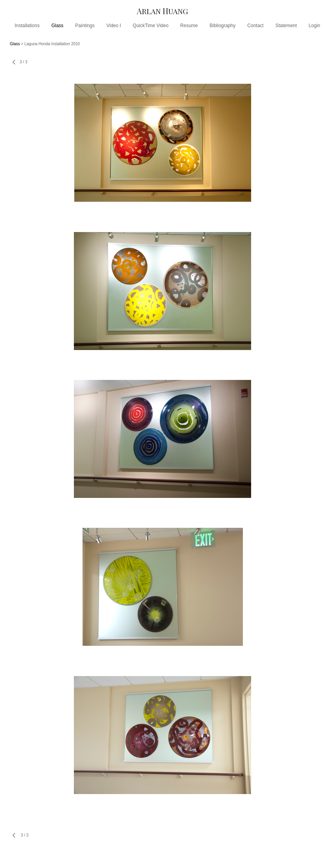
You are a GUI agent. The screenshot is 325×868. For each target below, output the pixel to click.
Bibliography (222, 26)
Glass (58, 26)
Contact (255, 26)
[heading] (162, 11)
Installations (27, 26)
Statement (286, 26)
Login (314, 26)
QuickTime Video (151, 26)
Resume (189, 26)
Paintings (85, 26)
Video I (114, 26)
